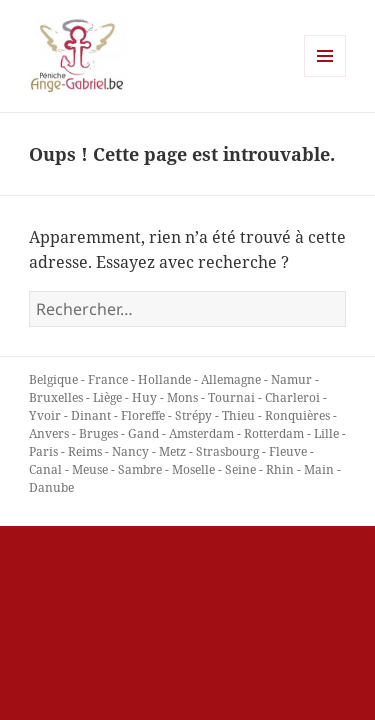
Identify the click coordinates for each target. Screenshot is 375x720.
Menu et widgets (325, 76)
